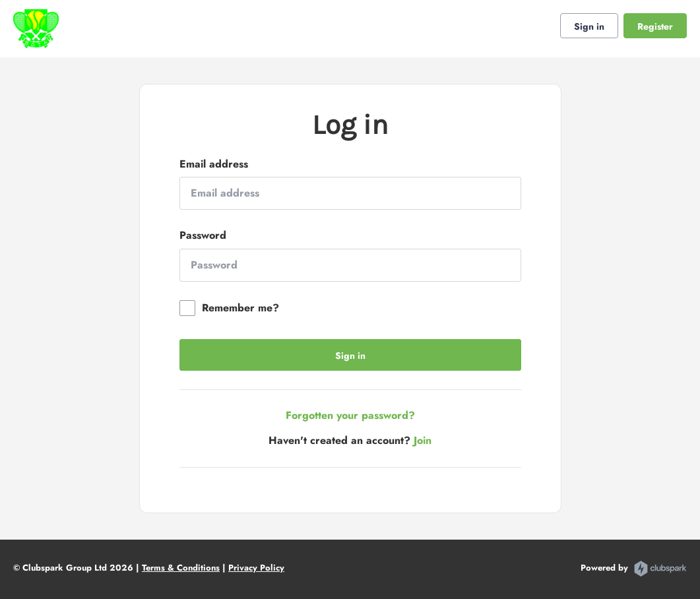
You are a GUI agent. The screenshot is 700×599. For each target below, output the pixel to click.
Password (203, 236)
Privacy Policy (256, 568)
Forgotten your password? (350, 415)
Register (655, 26)
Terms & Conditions (181, 568)
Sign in (589, 26)
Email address (214, 164)
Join (423, 440)
